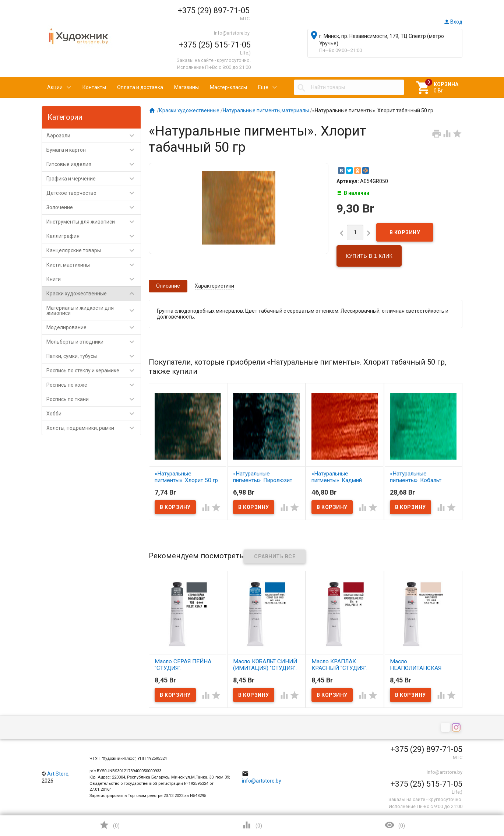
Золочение (94, 207)
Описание (168, 286)
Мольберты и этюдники (94, 342)
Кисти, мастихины (94, 265)
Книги (94, 279)
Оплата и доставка (140, 87)
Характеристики (214, 286)
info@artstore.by (232, 33)
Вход (453, 22)
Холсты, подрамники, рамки (94, 428)
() (109, 825)
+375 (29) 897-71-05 (214, 10)
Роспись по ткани (94, 399)
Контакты (94, 87)
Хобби (94, 414)
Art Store (58, 774)
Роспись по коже (94, 385)
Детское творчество (94, 193)
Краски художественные (94, 294)
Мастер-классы (228, 87)
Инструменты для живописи (94, 222)
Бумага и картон (94, 150)
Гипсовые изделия (94, 164)
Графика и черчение (94, 179)
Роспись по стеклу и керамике (94, 370)
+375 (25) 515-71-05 (215, 45)
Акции (55, 87)
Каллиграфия (94, 236)
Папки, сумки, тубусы (94, 356)
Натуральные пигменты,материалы (266, 110)
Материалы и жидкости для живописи (94, 310)
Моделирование (94, 327)
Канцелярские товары (94, 250)
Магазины (186, 87)
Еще (263, 87)
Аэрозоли (94, 136)
